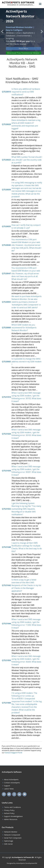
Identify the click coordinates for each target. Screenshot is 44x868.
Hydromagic (9, 841)
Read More (24, 50)
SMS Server (8, 844)
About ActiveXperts (11, 780)
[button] (2, 31)
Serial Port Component (13, 838)
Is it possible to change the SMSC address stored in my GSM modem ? (26, 362)
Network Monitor (11, 832)
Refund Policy (9, 813)
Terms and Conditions (12, 807)
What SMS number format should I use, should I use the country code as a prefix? (27, 160)
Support (7, 786)
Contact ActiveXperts (12, 783)
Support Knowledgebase (13, 816)
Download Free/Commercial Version (23, 55)
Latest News (9, 789)
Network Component (12, 835)
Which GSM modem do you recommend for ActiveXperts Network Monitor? (24, 328)
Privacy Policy (9, 810)
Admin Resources (11, 819)
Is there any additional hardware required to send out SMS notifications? (26, 92)
